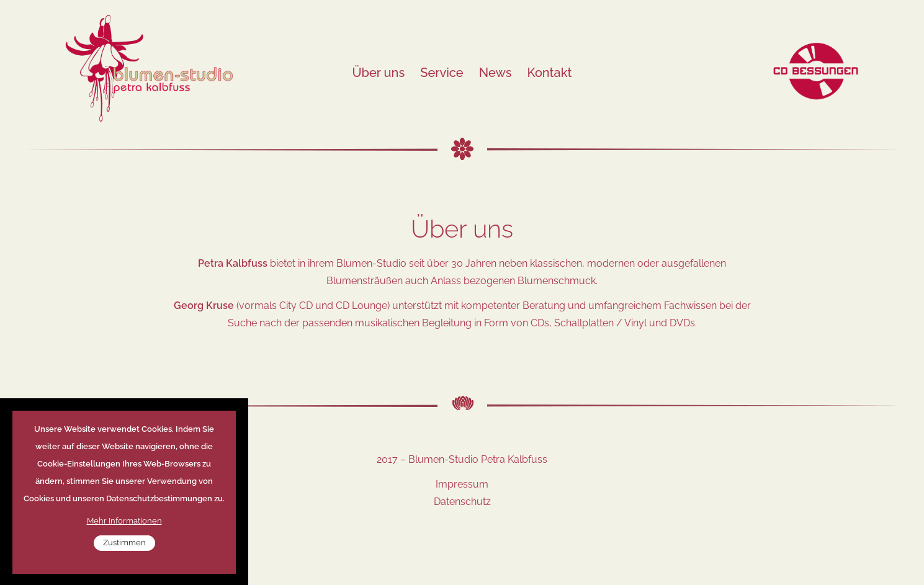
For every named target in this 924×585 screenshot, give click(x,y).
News (496, 73)
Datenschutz (462, 502)
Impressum (462, 484)
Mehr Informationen (124, 529)
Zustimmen (124, 551)
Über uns (378, 73)
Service (442, 73)
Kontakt (550, 73)
